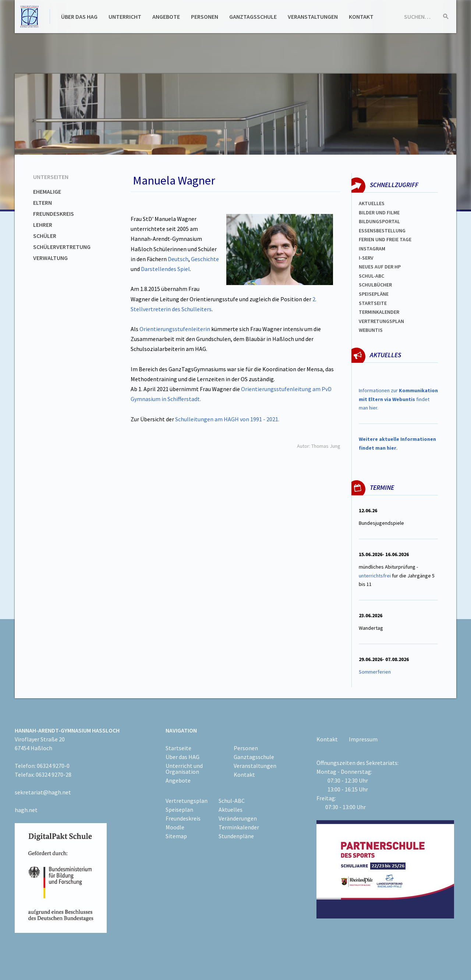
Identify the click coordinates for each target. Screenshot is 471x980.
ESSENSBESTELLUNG (382, 231)
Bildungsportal (379, 221)
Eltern (43, 203)
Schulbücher (375, 285)
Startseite (373, 303)
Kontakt (361, 17)
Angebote (166, 17)
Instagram (372, 249)
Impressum (363, 739)
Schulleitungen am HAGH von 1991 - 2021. (227, 419)
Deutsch (178, 259)
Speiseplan (179, 809)
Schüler (45, 236)
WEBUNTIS (371, 330)
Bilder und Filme (379, 212)
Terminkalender (379, 312)
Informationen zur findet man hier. (398, 399)
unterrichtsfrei (375, 576)
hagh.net (26, 810)
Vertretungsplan (381, 321)
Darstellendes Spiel (165, 269)
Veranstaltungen (313, 17)
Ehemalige (47, 192)
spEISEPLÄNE (374, 294)
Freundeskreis (54, 214)
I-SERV (366, 258)
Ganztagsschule (253, 17)
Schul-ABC (232, 801)
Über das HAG (79, 17)
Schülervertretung (62, 247)
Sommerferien (375, 672)
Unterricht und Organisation (184, 769)
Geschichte (205, 259)
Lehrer (43, 225)
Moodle (175, 827)
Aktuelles (372, 203)
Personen (205, 17)
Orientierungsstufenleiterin (175, 329)
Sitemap (176, 836)
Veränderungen (238, 818)
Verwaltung (50, 258)
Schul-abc (371, 276)
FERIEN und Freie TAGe (385, 239)
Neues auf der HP (380, 267)
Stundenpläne (236, 836)
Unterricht (125, 17)
